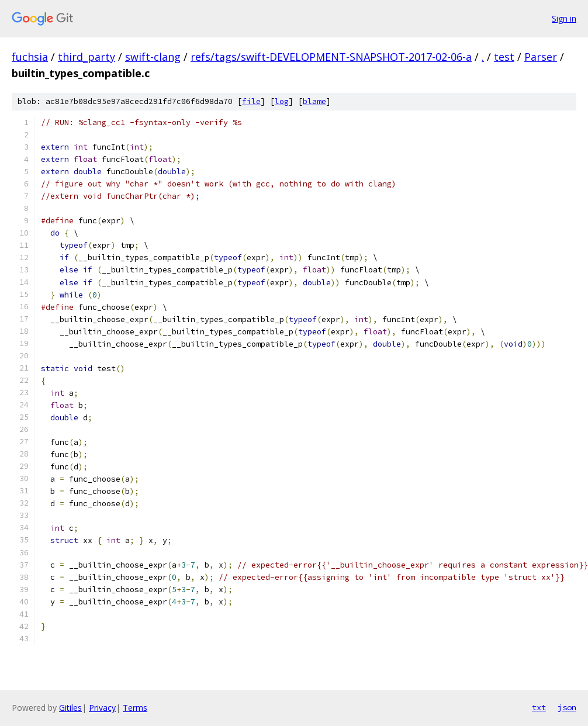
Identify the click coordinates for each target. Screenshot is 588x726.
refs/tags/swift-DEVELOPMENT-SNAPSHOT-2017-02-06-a (331, 57)
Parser (541, 57)
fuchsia (30, 57)
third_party (87, 57)
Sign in (564, 18)
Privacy (102, 708)
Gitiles (70, 708)
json (567, 707)
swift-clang (153, 57)
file (251, 101)
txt (539, 707)
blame (314, 101)
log (282, 101)
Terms (135, 708)
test (504, 57)
